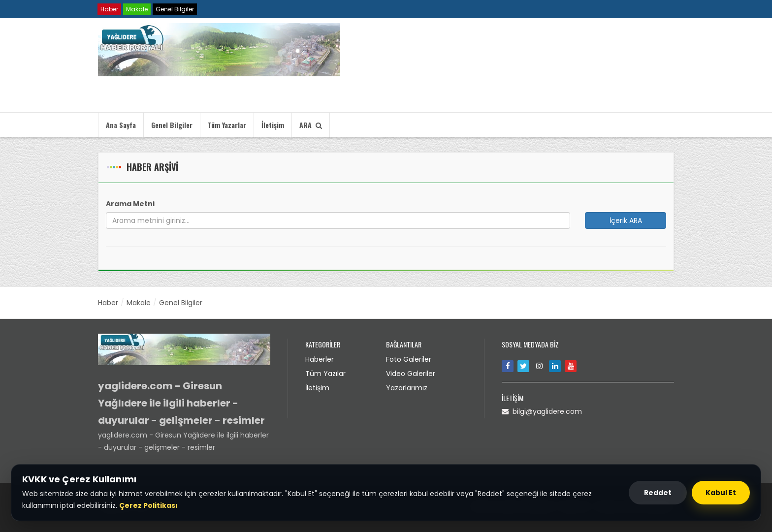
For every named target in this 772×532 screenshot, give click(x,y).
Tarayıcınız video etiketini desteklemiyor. (467, 67)
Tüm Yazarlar (227, 125)
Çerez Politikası (148, 505)
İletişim (273, 125)
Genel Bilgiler (175, 9)
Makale (137, 9)
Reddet (658, 493)
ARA (311, 125)
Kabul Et (721, 493)
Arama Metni (130, 204)
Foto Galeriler (409, 359)
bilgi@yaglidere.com (542, 411)
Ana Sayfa (121, 125)
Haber (109, 9)
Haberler (320, 359)
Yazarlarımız (407, 388)
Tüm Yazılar (325, 374)
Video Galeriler (411, 374)
